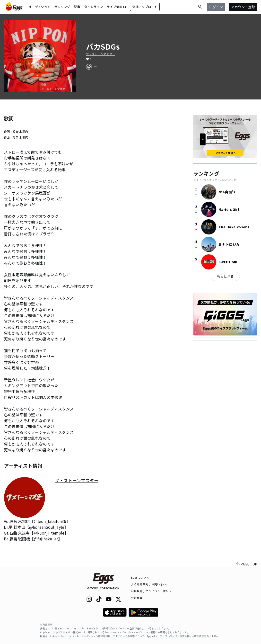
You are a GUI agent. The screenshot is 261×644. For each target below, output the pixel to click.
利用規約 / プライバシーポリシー (153, 591)
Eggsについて (140, 577)
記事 (77, 7)
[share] (89, 67)
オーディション (39, 7)
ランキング (62, 7)
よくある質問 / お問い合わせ (150, 584)
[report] (96, 67)
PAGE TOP (246, 564)
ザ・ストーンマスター (100, 54)
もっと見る (225, 276)
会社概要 (137, 598)
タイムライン (93, 7)
